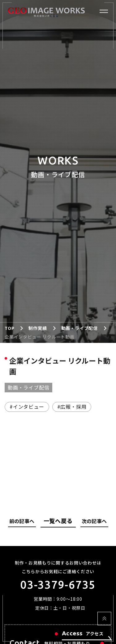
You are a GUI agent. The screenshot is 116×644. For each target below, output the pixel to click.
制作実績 (38, 328)
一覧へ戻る (58, 521)
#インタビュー (27, 407)
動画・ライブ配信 (79, 328)
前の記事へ (22, 522)
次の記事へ (94, 522)
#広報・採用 (72, 407)
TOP (9, 328)
